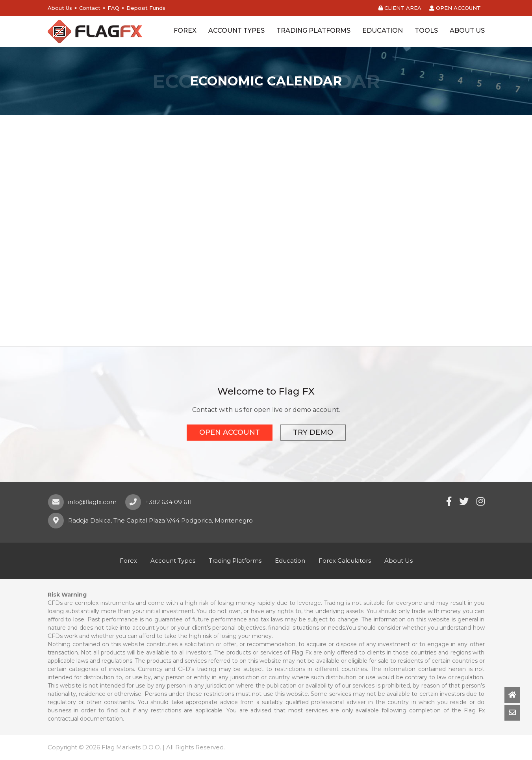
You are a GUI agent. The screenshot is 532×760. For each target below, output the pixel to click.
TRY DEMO (313, 432)
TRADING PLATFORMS (313, 31)
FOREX (185, 31)
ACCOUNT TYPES (236, 31)
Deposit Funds (146, 8)
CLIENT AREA (400, 8)
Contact (90, 8)
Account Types (173, 561)
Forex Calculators (345, 561)
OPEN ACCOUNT (455, 8)
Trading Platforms (235, 561)
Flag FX (95, 32)
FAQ (113, 8)
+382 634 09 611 (169, 502)
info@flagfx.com (92, 502)
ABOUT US (467, 31)
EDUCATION (383, 31)
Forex (128, 561)
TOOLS (426, 31)
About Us (60, 8)
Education (290, 561)
